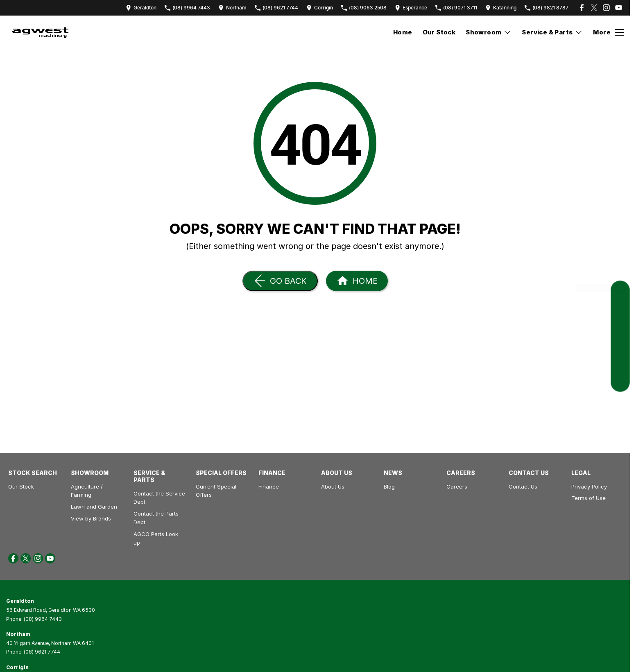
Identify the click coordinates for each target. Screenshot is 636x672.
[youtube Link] (619, 8)
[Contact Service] (620, 327)
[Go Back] (280, 281)
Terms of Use (588, 498)
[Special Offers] (620, 364)
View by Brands (91, 518)
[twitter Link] (594, 8)
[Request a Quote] (620, 309)
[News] (620, 382)
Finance (269, 486)
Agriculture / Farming (87, 491)
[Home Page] (357, 281)
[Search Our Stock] (620, 290)
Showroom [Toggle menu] (489, 32)
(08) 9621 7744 (42, 652)
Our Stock (439, 32)
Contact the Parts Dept (156, 518)
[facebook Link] (582, 8)
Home (403, 32)
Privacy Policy (589, 486)
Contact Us (523, 486)
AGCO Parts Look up (156, 538)
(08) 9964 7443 (43, 619)
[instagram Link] (606, 8)
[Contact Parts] (620, 345)
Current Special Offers (216, 491)
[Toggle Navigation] (608, 32)
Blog (389, 486)
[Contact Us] (141, 8)
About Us (333, 486)
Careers (457, 486)
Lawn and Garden (94, 507)
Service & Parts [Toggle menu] (552, 32)
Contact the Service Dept (159, 498)
